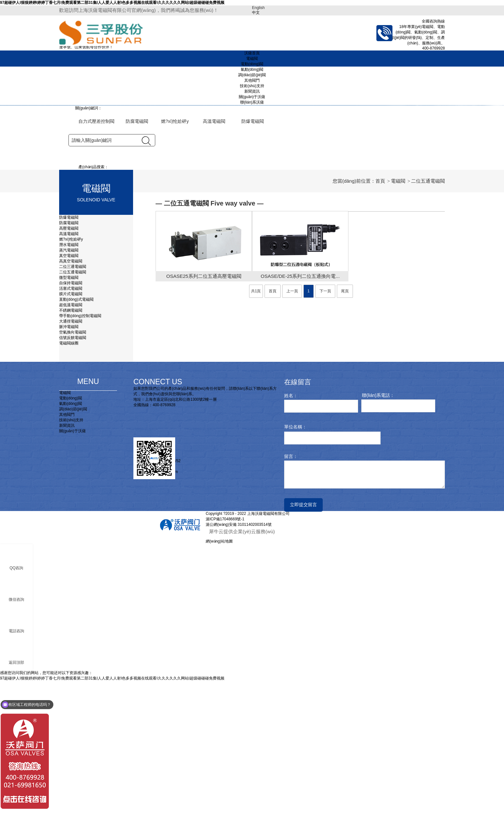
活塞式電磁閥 (71, 420)
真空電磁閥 (69, 388)
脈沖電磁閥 (69, 459)
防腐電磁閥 (69, 355)
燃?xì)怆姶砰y (72, 371)
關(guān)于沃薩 (252, 97)
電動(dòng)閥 (252, 64)
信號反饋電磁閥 (73, 470)
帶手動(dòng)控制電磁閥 (80, 448)
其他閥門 (252, 80)
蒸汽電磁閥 (69, 382)
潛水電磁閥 (69, 377)
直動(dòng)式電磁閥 (76, 431)
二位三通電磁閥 (73, 398)
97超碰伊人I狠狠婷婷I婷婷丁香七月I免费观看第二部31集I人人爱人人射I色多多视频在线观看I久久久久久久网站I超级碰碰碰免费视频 (112, 3)
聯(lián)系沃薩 (252, 102)
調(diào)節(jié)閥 (252, 75)
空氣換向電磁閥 (73, 464)
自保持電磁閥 (71, 415)
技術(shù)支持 (252, 86)
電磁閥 (252, 59)
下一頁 (325, 423)
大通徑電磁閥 (71, 453)
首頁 (380, 313)
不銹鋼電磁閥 (71, 442)
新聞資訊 (252, 91)
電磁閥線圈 (69, 475)
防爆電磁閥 (69, 349)
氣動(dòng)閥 (252, 69)
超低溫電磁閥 (71, 437)
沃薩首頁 (252, 53)
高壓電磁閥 (69, 360)
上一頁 (292, 423)
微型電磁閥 (69, 409)
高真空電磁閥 (71, 393)
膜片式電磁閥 (71, 426)
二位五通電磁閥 (73, 404)
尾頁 (345, 423)
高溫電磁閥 (69, 366)
